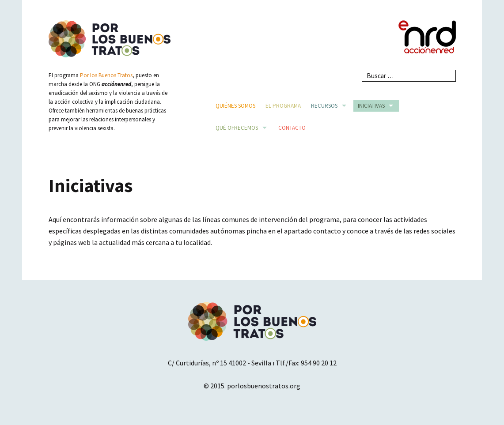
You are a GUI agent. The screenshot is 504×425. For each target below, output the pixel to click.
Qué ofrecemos (237, 128)
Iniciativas (371, 106)
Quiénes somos (235, 106)
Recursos (324, 106)
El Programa (283, 106)
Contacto (292, 128)
